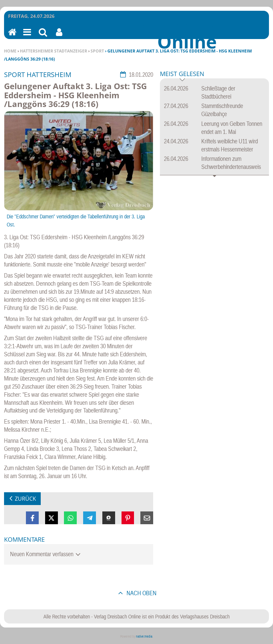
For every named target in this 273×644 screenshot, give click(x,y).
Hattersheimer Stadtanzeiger (54, 51)
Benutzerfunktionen (59, 37)
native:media (144, 636)
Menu (27, 37)
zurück (25, 499)
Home (10, 51)
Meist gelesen (182, 74)
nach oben (141, 593)
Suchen (43, 37)
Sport (97, 51)
